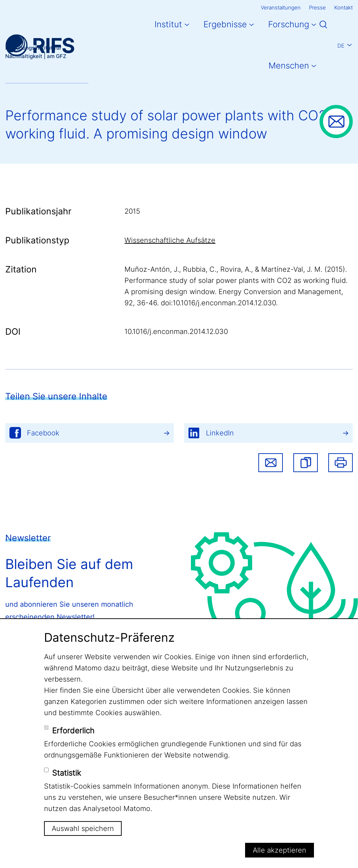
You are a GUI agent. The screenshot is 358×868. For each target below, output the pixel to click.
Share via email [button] (271, 463)
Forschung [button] (289, 24)
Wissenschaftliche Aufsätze (170, 240)
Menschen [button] (289, 66)
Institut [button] (168, 24)
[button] (306, 463)
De (341, 46)
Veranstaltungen (281, 8)
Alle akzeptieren (280, 850)
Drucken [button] (341, 463)
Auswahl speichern (83, 828)
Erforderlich (73, 731)
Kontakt (343, 8)
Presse (317, 8)
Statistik (67, 773)
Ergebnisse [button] (225, 24)
